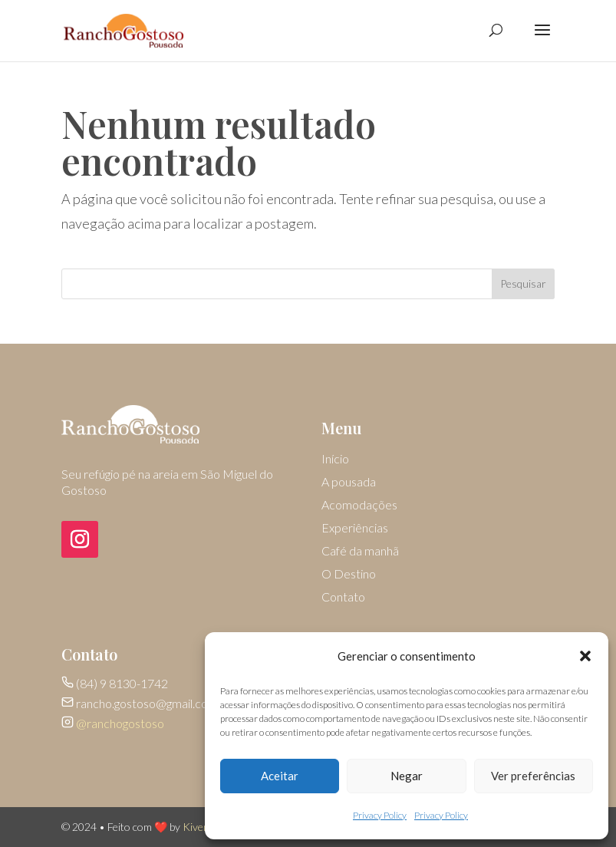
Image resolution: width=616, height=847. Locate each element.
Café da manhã (360, 552)
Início (335, 460)
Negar (407, 776)
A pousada (349, 483)
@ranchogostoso (120, 723)
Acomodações (359, 506)
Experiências (355, 529)
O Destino (349, 575)
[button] (585, 656)
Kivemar (202, 827)
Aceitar (280, 776)
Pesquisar (523, 283)
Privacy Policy (380, 815)
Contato (343, 598)
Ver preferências (533, 776)
